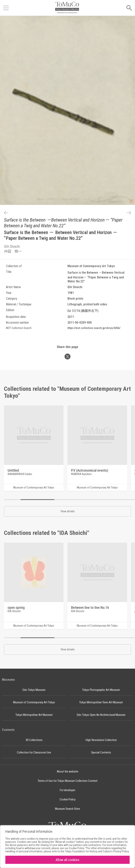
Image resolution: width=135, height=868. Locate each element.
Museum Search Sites (67, 809)
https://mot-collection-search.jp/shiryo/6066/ (94, 328)
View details (68, 511)
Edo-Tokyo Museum (34, 690)
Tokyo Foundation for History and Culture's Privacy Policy (97, 851)
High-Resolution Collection (101, 740)
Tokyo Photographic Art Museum (101, 690)
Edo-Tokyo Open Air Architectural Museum (101, 715)
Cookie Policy (67, 799)
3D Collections (34, 740)
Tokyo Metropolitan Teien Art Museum (101, 702)
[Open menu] (6, 8)
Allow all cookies (67, 860)
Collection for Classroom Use (34, 752)
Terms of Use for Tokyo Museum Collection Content (68, 781)
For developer (67, 790)
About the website (67, 771)
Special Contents (101, 752)
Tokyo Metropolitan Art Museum (34, 715)
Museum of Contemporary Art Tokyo (34, 702)
